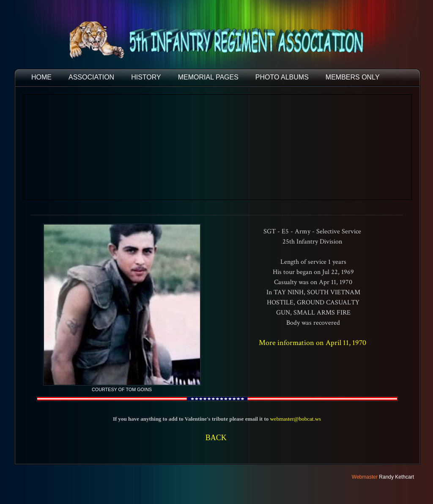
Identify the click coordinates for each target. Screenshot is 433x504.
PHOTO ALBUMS (282, 77)
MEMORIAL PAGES (208, 77)
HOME (41, 77)
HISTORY (146, 77)
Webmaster (365, 477)
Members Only (353, 77)
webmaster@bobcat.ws (295, 419)
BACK (216, 438)
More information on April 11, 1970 (313, 343)
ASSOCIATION (91, 77)
